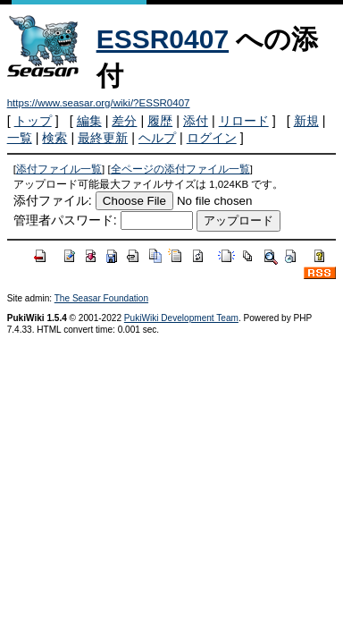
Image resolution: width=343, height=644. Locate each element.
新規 (306, 121)
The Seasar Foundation (101, 298)
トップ (33, 121)
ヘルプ (157, 138)
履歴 (160, 121)
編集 (89, 121)
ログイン (212, 138)
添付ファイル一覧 (59, 169)
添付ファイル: (53, 200)
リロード (244, 121)
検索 (54, 138)
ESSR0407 (163, 39)
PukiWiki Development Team (181, 318)
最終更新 (103, 138)
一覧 (20, 138)
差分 (124, 121)
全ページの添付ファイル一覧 (180, 169)
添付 (196, 121)
